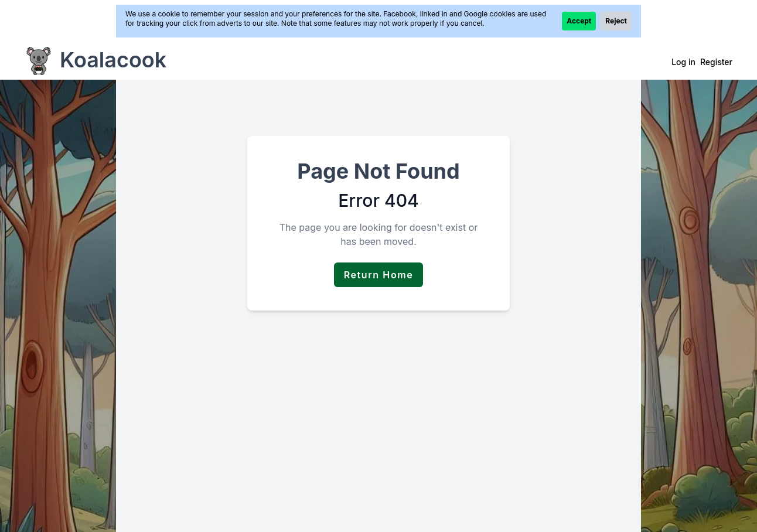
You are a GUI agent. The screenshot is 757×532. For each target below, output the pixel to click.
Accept (579, 21)
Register (716, 62)
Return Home (379, 275)
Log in (683, 62)
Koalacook (113, 60)
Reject (616, 21)
